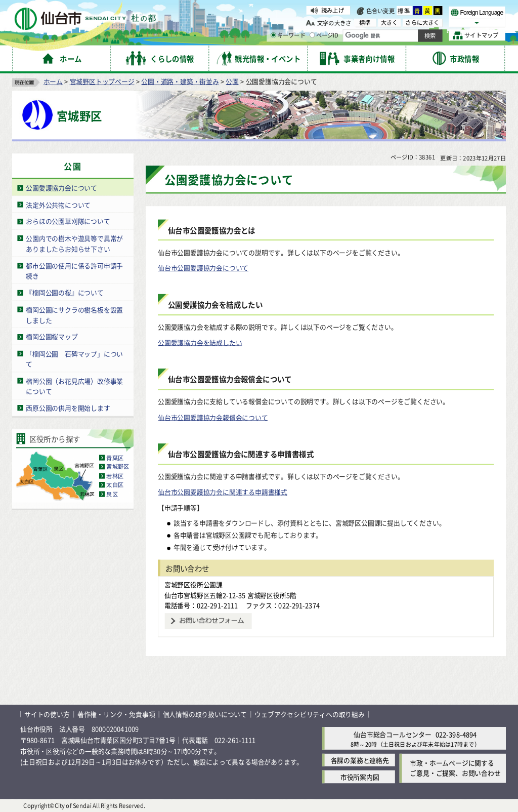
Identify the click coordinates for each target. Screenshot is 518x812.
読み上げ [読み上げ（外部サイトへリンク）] (333, 10)
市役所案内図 (360, 777)
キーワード (288, 35)
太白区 (115, 485)
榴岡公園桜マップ (52, 336)
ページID (324, 35)
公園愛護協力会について (61, 188)
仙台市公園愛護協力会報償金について (213, 417)
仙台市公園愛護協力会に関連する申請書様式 (223, 492)
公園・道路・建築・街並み (180, 81)
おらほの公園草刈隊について (68, 221)
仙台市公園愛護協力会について (203, 268)
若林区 (115, 476)
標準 (404, 11)
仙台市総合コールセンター (393, 734)
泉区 (112, 494)
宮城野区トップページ (102, 81)
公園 (232, 81)
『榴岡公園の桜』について (65, 292)
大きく (390, 23)
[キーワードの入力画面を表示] (273, 35)
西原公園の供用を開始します (68, 408)
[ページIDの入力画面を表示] (312, 35)
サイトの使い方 (47, 714)
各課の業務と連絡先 (360, 760)
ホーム (53, 81)
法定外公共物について (58, 204)
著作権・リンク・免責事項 (116, 714)
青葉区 (115, 458)
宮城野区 (118, 467)
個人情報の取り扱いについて (205, 714)
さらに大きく (422, 23)
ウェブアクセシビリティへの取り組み (310, 714)
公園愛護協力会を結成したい (200, 342)
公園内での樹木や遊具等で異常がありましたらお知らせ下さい (74, 243)
